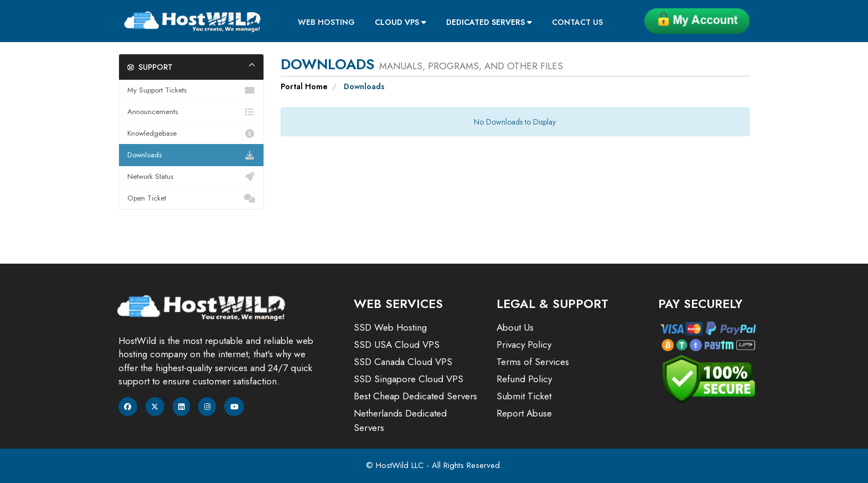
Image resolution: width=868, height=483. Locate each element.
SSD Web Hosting (390, 327)
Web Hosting (326, 22)
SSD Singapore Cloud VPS (409, 379)
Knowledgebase (191, 133)
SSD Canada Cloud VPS (403, 362)
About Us (515, 327)
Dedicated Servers (489, 22)
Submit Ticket (524, 396)
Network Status (191, 177)
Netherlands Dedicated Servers (400, 420)
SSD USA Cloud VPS (397, 345)
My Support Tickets (191, 90)
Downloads (191, 155)
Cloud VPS (401, 22)
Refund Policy (524, 379)
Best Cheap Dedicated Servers (415, 396)
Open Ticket (191, 198)
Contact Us (577, 22)
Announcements (191, 112)
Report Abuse (524, 413)
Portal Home (304, 86)
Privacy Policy (524, 345)
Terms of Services (533, 362)
